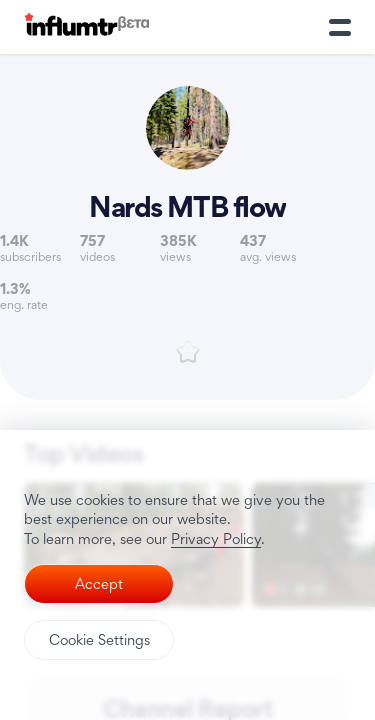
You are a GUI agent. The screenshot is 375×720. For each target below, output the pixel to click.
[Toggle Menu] (340, 27)
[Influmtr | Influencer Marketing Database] (87, 27)
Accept (99, 583)
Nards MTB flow (187, 207)
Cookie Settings (99, 639)
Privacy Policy (216, 538)
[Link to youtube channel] (187, 159)
